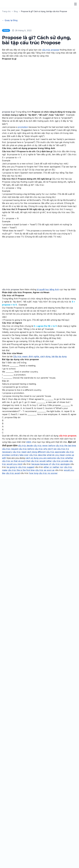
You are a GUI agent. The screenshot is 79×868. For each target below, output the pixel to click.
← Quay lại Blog (10, 20)
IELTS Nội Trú (8, 829)
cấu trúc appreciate (56, 502)
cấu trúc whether (65, 508)
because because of (41, 514)
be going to (12, 517)
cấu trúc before (26, 499)
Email (12, 720)
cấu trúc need (19, 502)
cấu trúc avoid (13, 523)
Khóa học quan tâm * (20, 731)
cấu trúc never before (44, 495)
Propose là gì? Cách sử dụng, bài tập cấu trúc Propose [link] (44, 11)
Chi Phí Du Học (8, 858)
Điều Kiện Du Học (9, 862)
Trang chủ (6, 11)
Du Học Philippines (12, 849)
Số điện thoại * (17, 708)
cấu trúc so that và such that (16, 511)
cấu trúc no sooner (48, 523)
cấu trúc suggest (26, 517)
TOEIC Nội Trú (8, 833)
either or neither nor (53, 517)
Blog (16, 11)
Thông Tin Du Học (10, 854)
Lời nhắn (14, 743)
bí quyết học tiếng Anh (48, 339)
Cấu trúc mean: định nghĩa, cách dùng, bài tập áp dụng (40, 406)
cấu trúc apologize (61, 514)
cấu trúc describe (38, 505)
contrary (15, 505)
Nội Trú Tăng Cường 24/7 (15, 824)
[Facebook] (3, 817)
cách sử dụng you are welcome (41, 508)
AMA (29, 492)
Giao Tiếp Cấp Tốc (10, 842)
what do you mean (56, 505)
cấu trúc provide (61, 511)
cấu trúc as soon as (45, 520)
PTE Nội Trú (7, 837)
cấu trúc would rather (41, 511)
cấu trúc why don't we (46, 499)
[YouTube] (8, 817)
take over (24, 505)
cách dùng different (36, 502)
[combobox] (39, 736)
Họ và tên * (15, 696)
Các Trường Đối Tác (10, 866)
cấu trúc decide (25, 495)
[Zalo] (12, 817)
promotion (23, 177)
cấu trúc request (10, 499)
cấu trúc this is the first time (21, 520)
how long (34, 523)
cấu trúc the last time (66, 495)
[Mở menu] (75, 4)
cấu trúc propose (51, 100)
